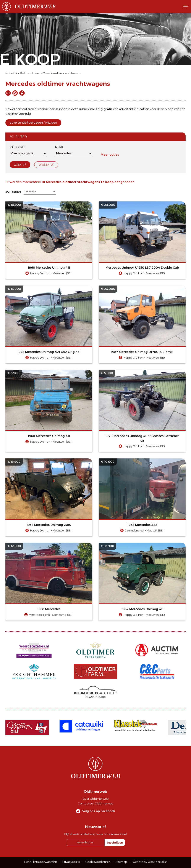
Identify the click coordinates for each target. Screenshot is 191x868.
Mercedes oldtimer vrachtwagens (62, 73)
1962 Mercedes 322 (142, 525)
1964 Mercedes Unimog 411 (142, 609)
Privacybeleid (71, 862)
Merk (59, 147)
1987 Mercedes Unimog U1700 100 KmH (142, 352)
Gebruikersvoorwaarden (41, 862)
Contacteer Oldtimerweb (95, 803)
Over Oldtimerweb (95, 799)
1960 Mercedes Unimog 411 (49, 268)
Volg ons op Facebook (99, 811)
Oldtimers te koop (30, 73)
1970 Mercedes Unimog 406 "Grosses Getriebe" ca (142, 438)
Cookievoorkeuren (98, 862)
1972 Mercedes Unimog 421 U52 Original (49, 352)
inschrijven (115, 842)
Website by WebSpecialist (150, 862)
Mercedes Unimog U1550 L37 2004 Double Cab (142, 268)
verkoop (167, 109)
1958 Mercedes (49, 609)
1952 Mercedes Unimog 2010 (49, 525)
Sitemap (121, 862)
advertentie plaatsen (134, 109)
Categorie (17, 147)
